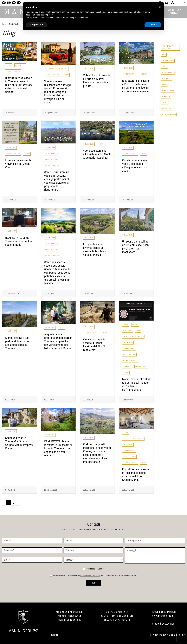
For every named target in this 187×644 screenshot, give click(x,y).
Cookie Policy (177, 635)
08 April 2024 (88, 293)
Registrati (55, 635)
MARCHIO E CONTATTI (175, 12)
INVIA (93, 583)
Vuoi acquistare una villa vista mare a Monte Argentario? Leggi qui (97, 154)
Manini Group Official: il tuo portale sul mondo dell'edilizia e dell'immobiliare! (136, 384)
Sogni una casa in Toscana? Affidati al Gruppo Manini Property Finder (19, 443)
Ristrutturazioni (13, 71)
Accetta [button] (153, 25)
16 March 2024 (128, 400)
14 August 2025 (128, 200)
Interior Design (51, 154)
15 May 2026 (10, 113)
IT (181, 3)
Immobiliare (20, 65)
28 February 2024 (50, 490)
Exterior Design (51, 160)
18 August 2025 (11, 200)
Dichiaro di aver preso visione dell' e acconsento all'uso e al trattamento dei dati (95, 575)
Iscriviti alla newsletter (95, 569)
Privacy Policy (158, 635)
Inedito (135, 325)
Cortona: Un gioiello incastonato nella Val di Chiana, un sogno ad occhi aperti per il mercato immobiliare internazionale (97, 453)
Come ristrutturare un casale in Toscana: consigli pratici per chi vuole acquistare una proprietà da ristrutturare (57, 181)
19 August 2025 (128, 113)
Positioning (50, 69)
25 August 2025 (89, 113)
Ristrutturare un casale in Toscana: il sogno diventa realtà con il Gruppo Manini (135, 475)
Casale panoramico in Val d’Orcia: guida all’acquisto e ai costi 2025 (135, 166)
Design (9, 65)
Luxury (66, 75)
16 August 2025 (50, 200)
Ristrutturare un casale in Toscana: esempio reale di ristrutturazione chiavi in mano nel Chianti (19, 85)
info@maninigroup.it (164, 612)
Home (4, 24)
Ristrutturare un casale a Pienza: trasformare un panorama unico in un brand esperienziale (135, 86)
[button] (160, 7)
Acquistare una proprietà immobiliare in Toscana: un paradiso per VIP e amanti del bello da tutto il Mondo (58, 341)
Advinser (170, 624)
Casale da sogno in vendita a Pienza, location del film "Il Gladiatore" (94, 345)
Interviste (127, 367)
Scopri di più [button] (37, 25)
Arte (138, 331)
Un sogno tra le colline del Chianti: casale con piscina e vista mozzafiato (135, 247)
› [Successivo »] (18, 503)
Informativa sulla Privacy (90, 575)
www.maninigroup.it (164, 616)
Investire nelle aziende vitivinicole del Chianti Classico (18, 164)
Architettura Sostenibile (133, 337)
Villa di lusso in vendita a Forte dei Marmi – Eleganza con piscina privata (97, 81)
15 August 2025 (89, 200)
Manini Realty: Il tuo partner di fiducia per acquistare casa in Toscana (17, 343)
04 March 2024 (11, 490)
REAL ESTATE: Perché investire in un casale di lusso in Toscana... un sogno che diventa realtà (58, 448)
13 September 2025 (51, 113)
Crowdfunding (141, 367)
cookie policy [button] (47, 15)
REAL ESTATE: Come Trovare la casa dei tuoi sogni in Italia (19, 241)
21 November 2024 (12, 293)
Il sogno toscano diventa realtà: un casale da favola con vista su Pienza (95, 250)
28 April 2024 (49, 293)
